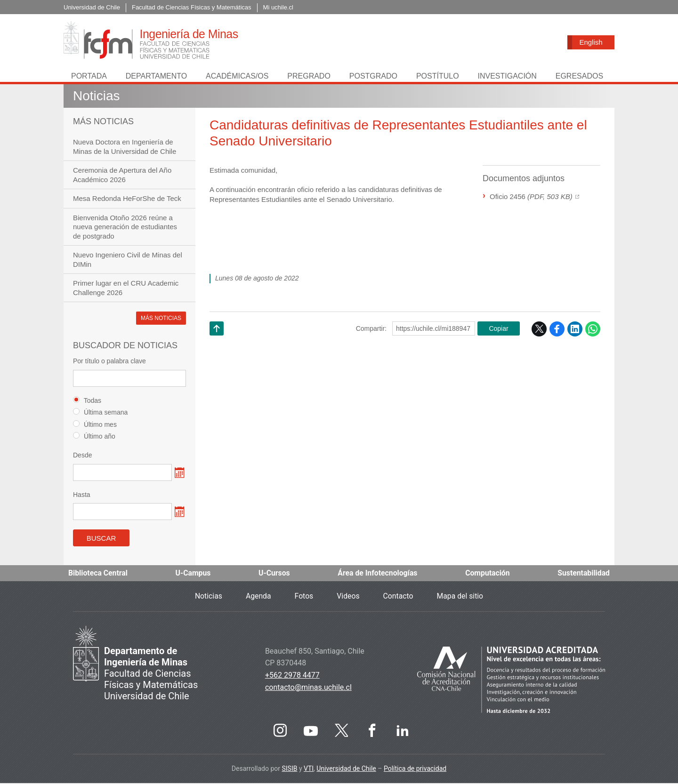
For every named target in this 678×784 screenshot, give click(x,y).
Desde (82, 456)
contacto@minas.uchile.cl (308, 688)
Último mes (95, 425)
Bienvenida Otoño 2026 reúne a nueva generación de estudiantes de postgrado (125, 228)
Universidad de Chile (346, 769)
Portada (89, 77)
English (591, 42)
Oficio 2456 (531, 197)
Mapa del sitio (461, 597)
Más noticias (161, 319)
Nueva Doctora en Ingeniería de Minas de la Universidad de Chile (125, 148)
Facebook (557, 330)
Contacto (399, 597)
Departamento (156, 77)
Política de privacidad (415, 769)
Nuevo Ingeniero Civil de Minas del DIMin (128, 260)
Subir (217, 341)
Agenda (258, 597)
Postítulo (438, 77)
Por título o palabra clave (109, 362)
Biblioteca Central (98, 574)
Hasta (82, 496)
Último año (94, 437)
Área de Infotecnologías (378, 574)
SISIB (289, 769)
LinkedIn (575, 330)
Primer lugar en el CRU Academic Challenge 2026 (126, 289)
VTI (309, 769)
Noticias (97, 97)
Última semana (100, 413)
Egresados (579, 77)
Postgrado (373, 77)
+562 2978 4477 (292, 676)
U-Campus (194, 574)
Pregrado (309, 77)
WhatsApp (593, 330)
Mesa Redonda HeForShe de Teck (127, 199)
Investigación (507, 77)
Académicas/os (237, 77)
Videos (348, 597)
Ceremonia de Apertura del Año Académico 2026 (122, 176)
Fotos (304, 597)
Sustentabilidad (583, 574)
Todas (87, 401)
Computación (487, 574)
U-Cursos (274, 574)
